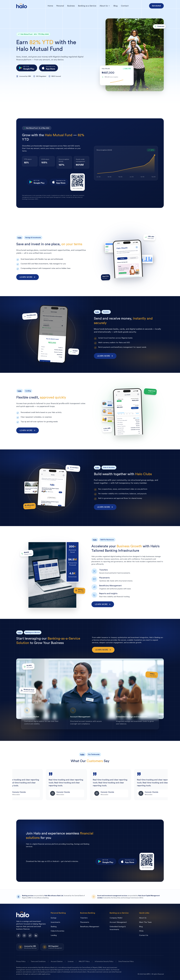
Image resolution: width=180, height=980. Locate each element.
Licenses (71, 961)
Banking (54, 927)
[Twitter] (30, 935)
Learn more (28, 277)
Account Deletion (57, 961)
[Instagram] (24, 935)
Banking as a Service (87, 6)
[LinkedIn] (36, 935)
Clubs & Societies (57, 931)
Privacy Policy (21, 961)
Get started (156, 6)
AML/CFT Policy (84, 961)
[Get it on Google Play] (27, 68)
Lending (54, 935)
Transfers (84, 918)
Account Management (118, 922)
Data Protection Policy (126, 961)
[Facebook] (18, 935)
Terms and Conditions (38, 961)
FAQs (141, 931)
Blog (116, 6)
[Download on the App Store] (49, 68)
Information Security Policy (104, 961)
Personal (60, 6)
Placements (85, 922)
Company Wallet (116, 918)
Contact (125, 6)
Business (71, 6)
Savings (54, 918)
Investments (55, 922)
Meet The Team (145, 922)
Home (50, 6)
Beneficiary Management (90, 927)
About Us (105, 6)
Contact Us (144, 935)
